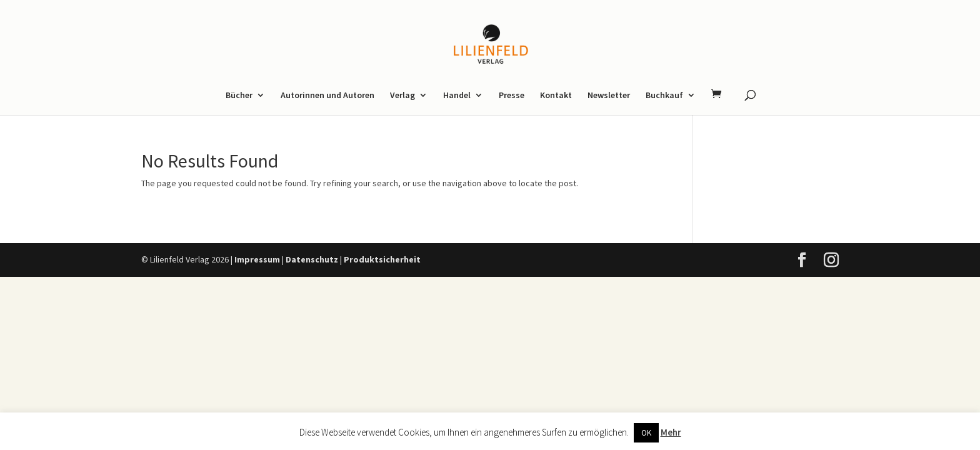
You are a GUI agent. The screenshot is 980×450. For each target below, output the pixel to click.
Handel (457, 96)
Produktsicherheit (382, 259)
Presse (512, 96)
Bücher (239, 96)
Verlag (402, 96)
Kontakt (556, 96)
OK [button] (646, 433)
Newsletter (609, 96)
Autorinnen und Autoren (327, 96)
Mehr (671, 432)
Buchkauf (664, 96)
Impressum (257, 259)
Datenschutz (312, 259)
